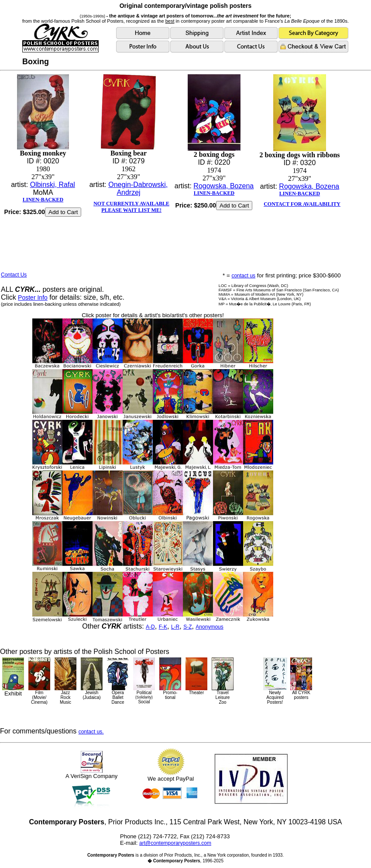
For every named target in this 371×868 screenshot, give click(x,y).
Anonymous (209, 627)
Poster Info (33, 297)
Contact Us (14, 275)
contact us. (91, 732)
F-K (163, 627)
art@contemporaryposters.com (175, 843)
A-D (150, 627)
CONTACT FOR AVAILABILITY (302, 204)
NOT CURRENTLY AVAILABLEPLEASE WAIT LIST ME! (131, 207)
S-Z (187, 627)
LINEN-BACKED (43, 200)
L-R (175, 627)
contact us (243, 276)
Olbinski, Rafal (53, 185)
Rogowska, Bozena (223, 186)
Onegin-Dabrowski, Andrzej (138, 188)
